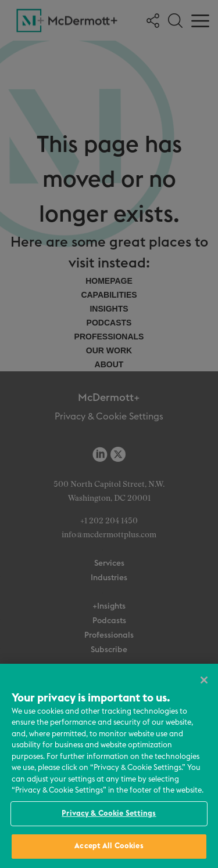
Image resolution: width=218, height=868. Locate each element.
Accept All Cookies (109, 846)
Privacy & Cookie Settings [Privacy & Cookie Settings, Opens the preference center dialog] (109, 814)
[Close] (204, 680)
